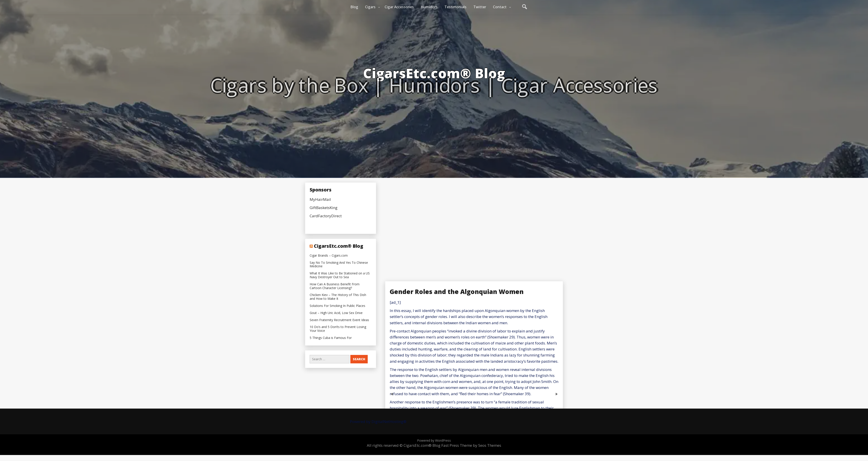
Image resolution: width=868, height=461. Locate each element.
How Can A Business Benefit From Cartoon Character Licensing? (335, 286)
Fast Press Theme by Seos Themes (471, 445)
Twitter (480, 7)
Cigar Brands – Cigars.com (329, 256)
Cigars (370, 7)
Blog (354, 7)
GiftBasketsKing (324, 208)
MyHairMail (320, 199)
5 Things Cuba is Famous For (331, 338)
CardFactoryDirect (326, 216)
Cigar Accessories (399, 7)
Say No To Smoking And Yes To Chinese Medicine (339, 265)
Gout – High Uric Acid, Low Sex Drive (336, 313)
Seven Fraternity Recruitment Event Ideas (339, 320)
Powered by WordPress (434, 440)
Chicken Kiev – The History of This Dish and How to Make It (338, 297)
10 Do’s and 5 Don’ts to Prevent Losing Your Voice (338, 329)
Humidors (429, 7)
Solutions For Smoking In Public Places (337, 306)
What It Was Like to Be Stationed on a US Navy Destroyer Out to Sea (340, 275)
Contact (500, 7)
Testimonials (455, 7)
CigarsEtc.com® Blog (339, 246)
